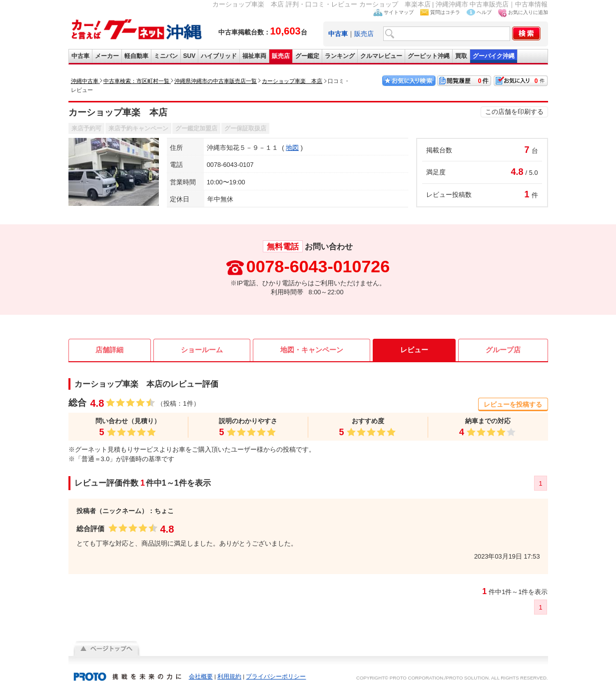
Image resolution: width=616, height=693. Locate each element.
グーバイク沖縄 (494, 56)
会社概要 (201, 677)
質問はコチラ (445, 12)
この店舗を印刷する (514, 112)
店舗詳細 (109, 350)
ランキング (340, 56)
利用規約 (229, 677)
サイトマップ (399, 12)
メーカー (107, 56)
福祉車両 (254, 56)
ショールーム (202, 350)
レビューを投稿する (513, 404)
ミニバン (166, 56)
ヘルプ (484, 12)
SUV (190, 56)
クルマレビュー (381, 56)
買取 (461, 56)
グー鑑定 (307, 56)
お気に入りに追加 (528, 12)
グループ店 (503, 350)
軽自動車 (136, 56)
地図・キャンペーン (312, 350)
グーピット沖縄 (429, 56)
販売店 (364, 34)
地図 (292, 148)
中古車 (80, 56)
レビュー (414, 350)
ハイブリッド (219, 56)
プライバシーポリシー (276, 677)
